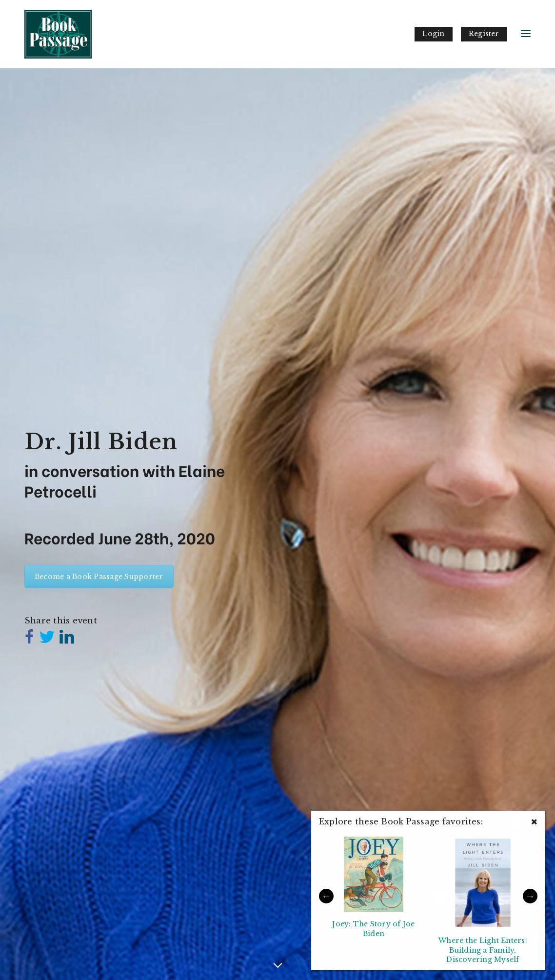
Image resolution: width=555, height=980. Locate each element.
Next (530, 896)
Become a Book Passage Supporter (99, 577)
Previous (326, 896)
